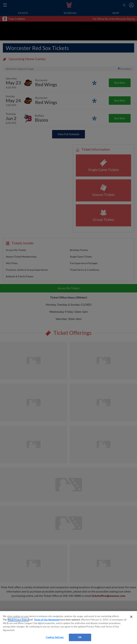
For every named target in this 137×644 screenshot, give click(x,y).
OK (80, 637)
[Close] (131, 617)
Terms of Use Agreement (47, 620)
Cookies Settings (55, 637)
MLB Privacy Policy (18, 620)
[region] (68, 628)
